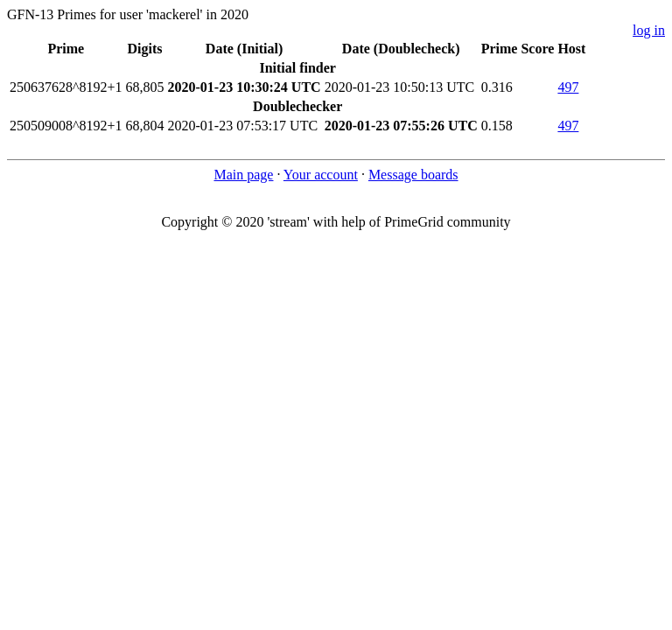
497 (568, 87)
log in (649, 30)
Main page (243, 175)
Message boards (413, 175)
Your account (321, 175)
